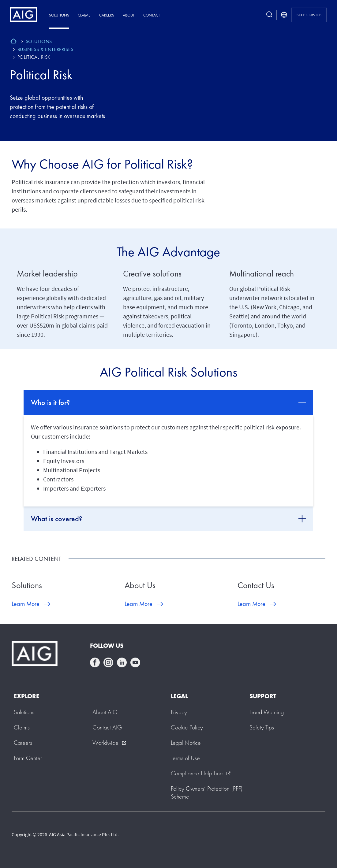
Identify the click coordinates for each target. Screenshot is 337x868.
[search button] (269, 15)
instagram (108, 662)
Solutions (59, 15)
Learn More (26, 604)
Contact (152, 15)
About (129, 15)
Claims (84, 15)
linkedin (122, 662)
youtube (135, 662)
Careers (107, 15)
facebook (95, 662)
